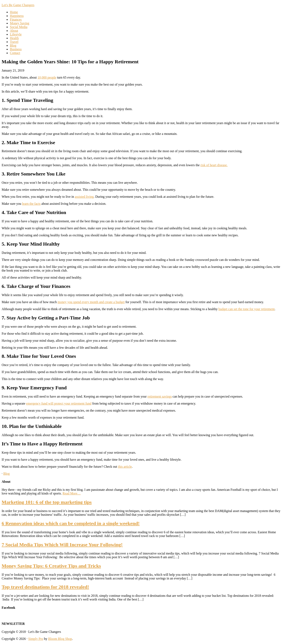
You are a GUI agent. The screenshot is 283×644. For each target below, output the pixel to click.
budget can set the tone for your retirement (247, 309)
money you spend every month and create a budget (91, 302)
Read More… (72, 493)
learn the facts (31, 204)
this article (125, 467)
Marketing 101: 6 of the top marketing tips (47, 502)
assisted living (84, 197)
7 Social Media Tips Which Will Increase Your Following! (62, 545)
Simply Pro (36, 639)
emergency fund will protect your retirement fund (59, 403)
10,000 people (47, 77)
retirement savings (160, 396)
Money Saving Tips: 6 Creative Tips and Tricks (51, 566)
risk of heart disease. (214, 165)
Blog (6, 474)
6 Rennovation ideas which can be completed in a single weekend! (71, 523)
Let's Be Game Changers (18, 5)
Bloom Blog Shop (60, 639)
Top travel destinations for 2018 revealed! (45, 587)
